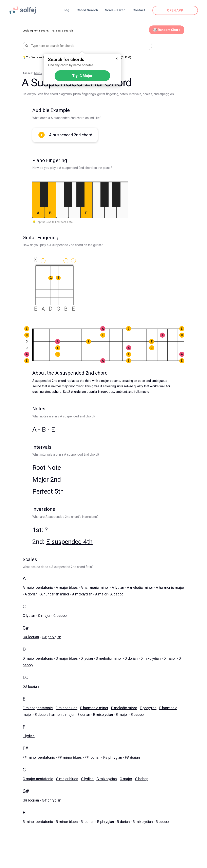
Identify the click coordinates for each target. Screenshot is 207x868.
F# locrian (93, 757)
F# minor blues (70, 757)
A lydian (118, 587)
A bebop (117, 594)
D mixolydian (151, 658)
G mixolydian (107, 779)
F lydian (29, 736)
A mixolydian (82, 594)
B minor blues (67, 822)
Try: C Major (82, 76)
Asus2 (38, 73)
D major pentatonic (38, 658)
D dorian (131, 658)
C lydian (29, 616)
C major (44, 616)
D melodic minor (109, 658)
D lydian (87, 658)
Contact (139, 10)
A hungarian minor (55, 594)
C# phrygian (52, 637)
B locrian (88, 822)
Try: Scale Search (62, 31)
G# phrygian (52, 800)
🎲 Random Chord (167, 30)
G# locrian (31, 800)
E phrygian (148, 708)
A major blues (67, 587)
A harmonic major (170, 587)
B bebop (162, 822)
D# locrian (31, 686)
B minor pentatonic (38, 822)
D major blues (67, 658)
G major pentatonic (38, 779)
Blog (66, 10)
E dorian (84, 715)
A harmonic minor (95, 587)
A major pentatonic (38, 587)
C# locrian (31, 637)
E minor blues (67, 708)
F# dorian (132, 757)
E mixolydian (103, 715)
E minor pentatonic (38, 708)
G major (126, 779)
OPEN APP (175, 10)
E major (122, 715)
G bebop (142, 779)
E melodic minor (124, 708)
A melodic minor (140, 587)
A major (101, 594)
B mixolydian (143, 822)
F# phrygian (113, 757)
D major (170, 658)
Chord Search (87, 10)
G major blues (67, 779)
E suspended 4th (69, 542)
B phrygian (106, 822)
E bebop (137, 715)
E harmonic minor (94, 708)
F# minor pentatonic (39, 757)
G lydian (87, 779)
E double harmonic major (55, 715)
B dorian (123, 822)
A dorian (31, 594)
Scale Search (115, 10)
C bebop (60, 616)
